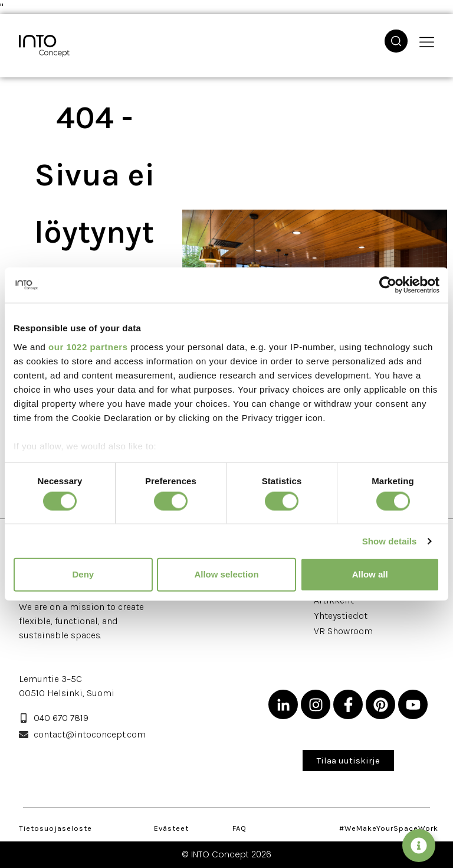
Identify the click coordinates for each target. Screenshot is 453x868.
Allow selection (226, 574)
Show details (390, 541)
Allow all (370, 574)
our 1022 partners (88, 346)
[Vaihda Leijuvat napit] (419, 846)
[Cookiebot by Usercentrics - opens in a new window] (388, 285)
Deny (83, 574)
